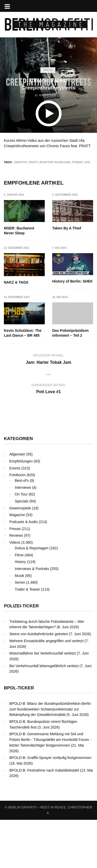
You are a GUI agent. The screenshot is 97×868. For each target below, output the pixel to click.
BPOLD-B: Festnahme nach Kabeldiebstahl (44, 819)
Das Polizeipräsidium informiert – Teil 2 (22, 381)
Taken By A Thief (67, 228)
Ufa (87, 162)
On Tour (21, 542)
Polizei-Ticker (21, 654)
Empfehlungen (21, 509)
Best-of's (22, 529)
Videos (48, 70)
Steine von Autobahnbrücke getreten (39, 682)
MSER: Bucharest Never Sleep (19, 231)
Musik (20, 624)
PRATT (33, 162)
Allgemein (17, 502)
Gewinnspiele (20, 556)
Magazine (17, 563)
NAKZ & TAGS (65, 277)
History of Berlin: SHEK (24, 326)
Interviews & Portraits (32, 617)
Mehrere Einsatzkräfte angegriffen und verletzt (46, 689)
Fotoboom (17, 523)
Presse (15, 577)
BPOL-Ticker (19, 736)
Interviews (23, 536)
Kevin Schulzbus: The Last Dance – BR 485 (71, 328)
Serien (20, 631)
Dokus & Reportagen (32, 596)
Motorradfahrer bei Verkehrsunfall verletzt (43, 701)
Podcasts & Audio (24, 570)
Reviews (16, 584)
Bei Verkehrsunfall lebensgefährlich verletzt (44, 714)
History (20, 610)
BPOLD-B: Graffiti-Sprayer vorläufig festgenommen (50, 806)
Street (77, 162)
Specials (22, 549)
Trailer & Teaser (27, 638)
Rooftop (46, 162)
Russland (62, 162)
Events (15, 516)
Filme (19, 603)
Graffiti (21, 162)
